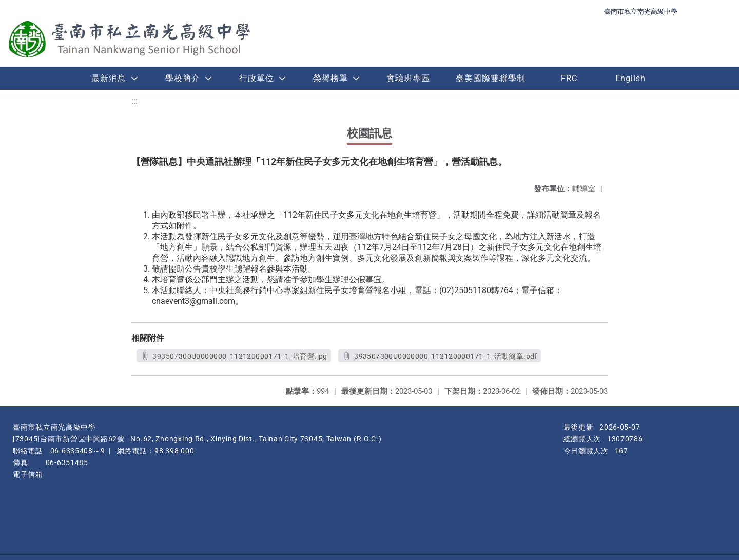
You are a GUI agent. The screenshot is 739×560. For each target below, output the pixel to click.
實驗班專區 (408, 78)
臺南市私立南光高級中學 (641, 12)
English (630, 78)
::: (134, 101)
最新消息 (109, 78)
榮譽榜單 (330, 78)
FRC (569, 78)
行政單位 (257, 78)
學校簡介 (183, 78)
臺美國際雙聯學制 (491, 78)
